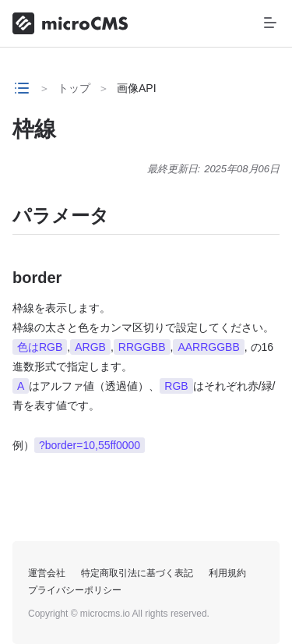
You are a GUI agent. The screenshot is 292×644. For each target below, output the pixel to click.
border (37, 278)
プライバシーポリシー (75, 590)
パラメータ (61, 216)
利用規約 (227, 573)
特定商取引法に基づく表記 (137, 573)
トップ (74, 88)
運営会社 (47, 573)
